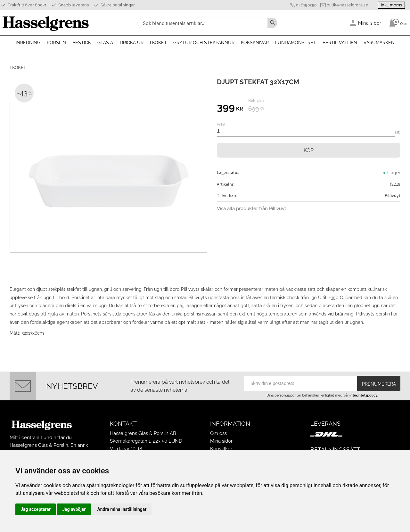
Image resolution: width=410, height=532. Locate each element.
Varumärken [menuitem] (379, 43)
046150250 (306, 5)
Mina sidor (221, 441)
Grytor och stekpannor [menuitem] (204, 43)
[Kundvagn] (396, 23)
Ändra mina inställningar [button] (122, 509)
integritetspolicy (363, 395)
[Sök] (272, 23)
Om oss (218, 433)
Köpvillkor (221, 449)
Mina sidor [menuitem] (370, 23)
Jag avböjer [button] (74, 509)
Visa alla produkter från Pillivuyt (251, 209)
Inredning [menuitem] (28, 43)
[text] (230, 108)
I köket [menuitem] (158, 43)
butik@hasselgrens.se (347, 5)
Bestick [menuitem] (82, 43)
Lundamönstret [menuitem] (296, 43)
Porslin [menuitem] (56, 43)
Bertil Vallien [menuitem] (340, 43)
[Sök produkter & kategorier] (202, 23)
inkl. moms (391, 5)
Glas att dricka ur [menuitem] (120, 43)
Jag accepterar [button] (36, 509)
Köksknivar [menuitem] (255, 43)
